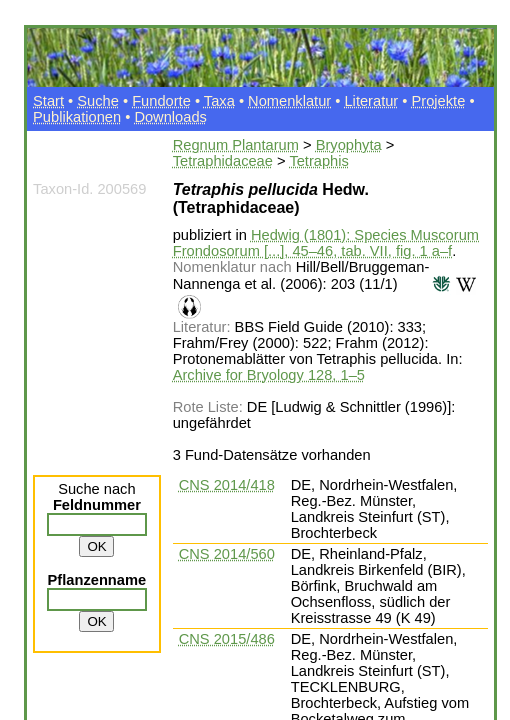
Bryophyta (349, 145)
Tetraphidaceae (223, 161)
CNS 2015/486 (227, 639)
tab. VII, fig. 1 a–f (396, 251)
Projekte (439, 101)
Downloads (170, 117)
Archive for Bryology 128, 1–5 (269, 375)
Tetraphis (318, 161)
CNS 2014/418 (227, 485)
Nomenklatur (289, 101)
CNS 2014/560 (227, 554)
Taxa (219, 101)
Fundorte (161, 101)
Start (48, 101)
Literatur (371, 101)
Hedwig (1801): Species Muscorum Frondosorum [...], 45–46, (326, 243)
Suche (98, 101)
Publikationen (77, 117)
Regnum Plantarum (236, 145)
